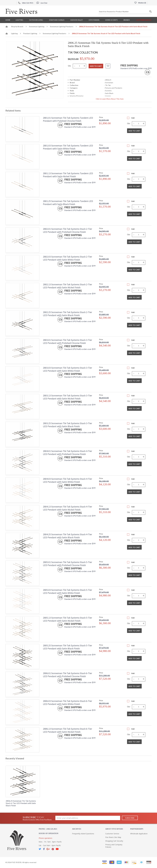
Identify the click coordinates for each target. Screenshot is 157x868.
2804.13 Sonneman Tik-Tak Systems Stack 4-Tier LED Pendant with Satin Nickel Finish (67, 508)
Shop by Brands (17, 26)
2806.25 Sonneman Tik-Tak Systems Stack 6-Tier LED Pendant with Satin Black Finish (21, 803)
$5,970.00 (87, 59)
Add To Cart (134, 131)
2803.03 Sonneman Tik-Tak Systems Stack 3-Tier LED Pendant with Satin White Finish (67, 369)
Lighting (19, 20)
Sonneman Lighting (37, 26)
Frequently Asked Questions (83, 834)
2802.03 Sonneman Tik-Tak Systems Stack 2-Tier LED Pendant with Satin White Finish (67, 258)
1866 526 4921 (26, 3)
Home (8, 20)
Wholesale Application (139, 834)
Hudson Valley (77, 20)
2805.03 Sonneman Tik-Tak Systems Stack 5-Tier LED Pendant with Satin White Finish (67, 591)
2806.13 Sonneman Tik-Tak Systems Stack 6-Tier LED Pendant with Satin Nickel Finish (67, 730)
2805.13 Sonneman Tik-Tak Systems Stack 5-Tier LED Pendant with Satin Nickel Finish (67, 619)
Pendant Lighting (30, 33)
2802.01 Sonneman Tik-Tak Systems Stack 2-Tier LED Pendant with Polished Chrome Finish (67, 230)
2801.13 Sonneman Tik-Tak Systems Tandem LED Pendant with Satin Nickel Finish (68, 175)
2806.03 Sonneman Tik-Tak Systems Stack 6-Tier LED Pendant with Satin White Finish (67, 702)
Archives (77, 829)
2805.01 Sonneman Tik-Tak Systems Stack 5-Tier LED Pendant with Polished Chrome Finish (67, 564)
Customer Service (144, 20)
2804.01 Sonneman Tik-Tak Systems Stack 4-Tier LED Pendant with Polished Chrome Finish (67, 453)
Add (133, 118)
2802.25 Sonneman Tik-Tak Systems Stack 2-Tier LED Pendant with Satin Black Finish (67, 314)
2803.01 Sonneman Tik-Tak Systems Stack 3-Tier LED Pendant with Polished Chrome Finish (67, 341)
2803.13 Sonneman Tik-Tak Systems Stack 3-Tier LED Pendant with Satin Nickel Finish (67, 397)
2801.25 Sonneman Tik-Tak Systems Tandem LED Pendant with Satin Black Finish (68, 203)
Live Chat (42, 3)
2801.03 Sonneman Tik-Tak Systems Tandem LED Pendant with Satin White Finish (68, 147)
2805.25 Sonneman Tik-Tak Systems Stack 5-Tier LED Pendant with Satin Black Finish (67, 647)
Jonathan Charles (57, 20)
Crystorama (94, 20)
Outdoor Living (36, 20)
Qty (69, 66)
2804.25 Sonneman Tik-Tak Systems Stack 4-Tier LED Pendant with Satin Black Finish (67, 536)
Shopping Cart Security (114, 841)
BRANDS (127, 20)
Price (101, 117)
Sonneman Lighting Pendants (62, 26)
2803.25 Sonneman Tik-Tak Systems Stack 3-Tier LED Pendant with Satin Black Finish (67, 425)
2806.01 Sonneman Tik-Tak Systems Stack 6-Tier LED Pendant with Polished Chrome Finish (67, 675)
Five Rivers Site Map (113, 837)
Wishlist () (140, 3)
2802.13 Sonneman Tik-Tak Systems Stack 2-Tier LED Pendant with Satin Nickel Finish (67, 286)
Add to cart (96, 66)
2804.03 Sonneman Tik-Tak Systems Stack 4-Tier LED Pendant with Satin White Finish (67, 480)
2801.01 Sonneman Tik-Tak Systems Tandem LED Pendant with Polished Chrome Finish (68, 119)
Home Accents (111, 20)
